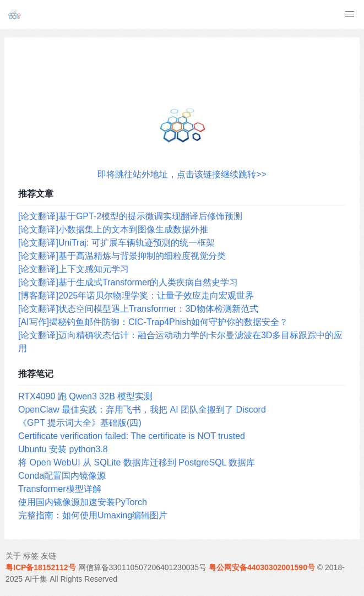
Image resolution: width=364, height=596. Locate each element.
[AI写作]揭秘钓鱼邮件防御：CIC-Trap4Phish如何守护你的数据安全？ (153, 322)
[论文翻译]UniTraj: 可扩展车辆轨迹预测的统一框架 (116, 243)
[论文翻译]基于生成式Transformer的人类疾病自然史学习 (128, 282)
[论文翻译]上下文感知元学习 (74, 269)
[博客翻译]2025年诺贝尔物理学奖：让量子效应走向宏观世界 (136, 296)
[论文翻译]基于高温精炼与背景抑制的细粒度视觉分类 (122, 256)
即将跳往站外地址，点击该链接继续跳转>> (182, 174)
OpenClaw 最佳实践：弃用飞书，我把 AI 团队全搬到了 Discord (142, 410)
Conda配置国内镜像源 (62, 476)
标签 (31, 556)
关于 (13, 556)
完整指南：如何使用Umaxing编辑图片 (93, 515)
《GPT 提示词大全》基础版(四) (80, 423)
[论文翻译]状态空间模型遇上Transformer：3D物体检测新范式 (138, 309)
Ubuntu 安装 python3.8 (63, 449)
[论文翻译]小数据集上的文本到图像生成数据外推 (113, 229)
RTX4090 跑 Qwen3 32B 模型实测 (85, 396)
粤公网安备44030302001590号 (262, 567)
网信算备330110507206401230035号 (143, 567)
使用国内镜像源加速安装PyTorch (83, 502)
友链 (48, 556)
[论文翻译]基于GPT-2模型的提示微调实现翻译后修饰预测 (130, 216)
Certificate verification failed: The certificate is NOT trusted (132, 436)
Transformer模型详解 (60, 489)
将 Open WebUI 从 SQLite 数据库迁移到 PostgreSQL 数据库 (137, 462)
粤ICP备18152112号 (41, 567)
